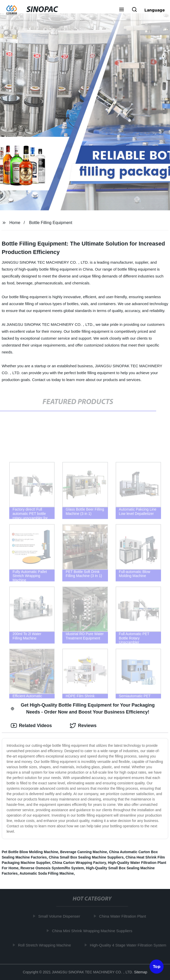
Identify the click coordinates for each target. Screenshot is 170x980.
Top (157, 966)
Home (15, 223)
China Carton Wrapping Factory (79, 863)
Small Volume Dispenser (60, 916)
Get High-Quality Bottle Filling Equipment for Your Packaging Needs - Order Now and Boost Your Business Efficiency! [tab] (83, 709)
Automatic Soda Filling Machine (47, 873)
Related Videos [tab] (31, 726)
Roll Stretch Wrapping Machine (45, 945)
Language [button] (155, 10)
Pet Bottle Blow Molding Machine (30, 852)
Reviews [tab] (83, 726)
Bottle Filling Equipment (51, 223)
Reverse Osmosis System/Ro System (52, 868)
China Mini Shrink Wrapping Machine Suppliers (93, 931)
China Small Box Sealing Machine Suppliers (86, 857)
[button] (122, 10)
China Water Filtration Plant (123, 916)
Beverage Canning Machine (84, 852)
